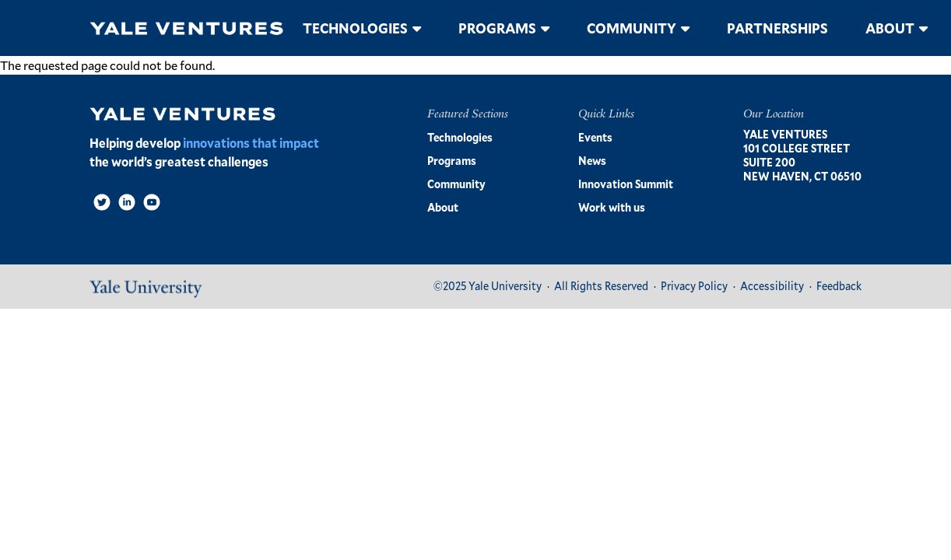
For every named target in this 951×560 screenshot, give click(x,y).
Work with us (612, 207)
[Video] (152, 202)
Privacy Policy (694, 286)
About (890, 28)
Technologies (355, 28)
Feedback (839, 286)
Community (632, 28)
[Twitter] (102, 202)
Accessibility (772, 286)
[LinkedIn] (127, 202)
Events (595, 137)
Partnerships (777, 28)
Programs (497, 28)
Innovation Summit (626, 184)
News (592, 161)
